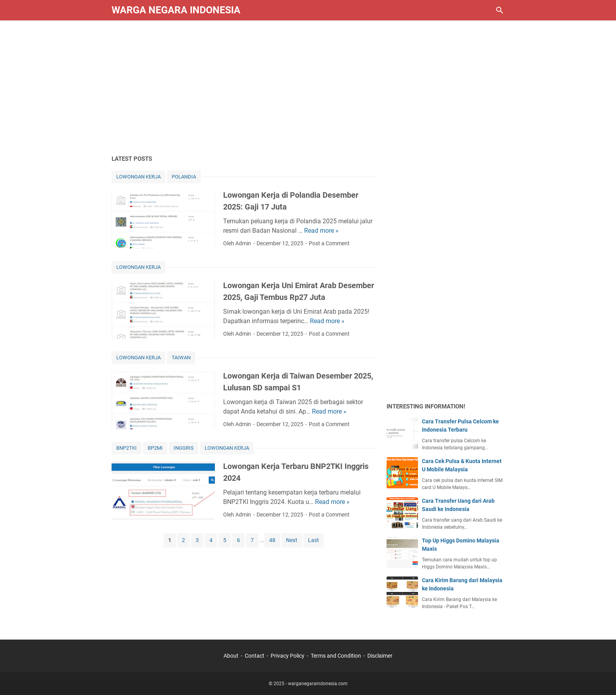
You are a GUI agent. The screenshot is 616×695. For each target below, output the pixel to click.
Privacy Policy (288, 656)
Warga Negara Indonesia (176, 10)
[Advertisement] (308, 87)
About (231, 656)
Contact (255, 656)
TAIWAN (181, 358)
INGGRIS (184, 448)
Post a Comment (329, 243)
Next (292, 540)
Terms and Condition (336, 656)
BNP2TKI (126, 448)
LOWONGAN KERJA (138, 177)
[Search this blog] (500, 10)
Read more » (321, 231)
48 (272, 540)
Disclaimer (380, 656)
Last (313, 540)
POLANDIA (184, 177)
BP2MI (155, 448)
